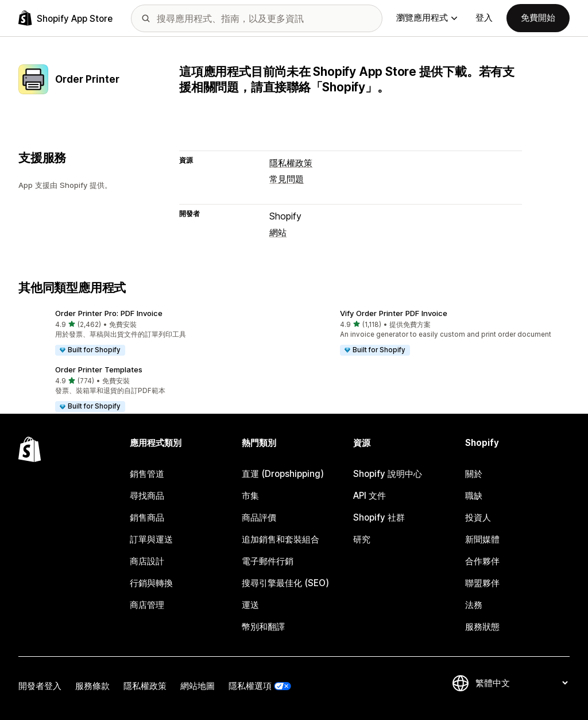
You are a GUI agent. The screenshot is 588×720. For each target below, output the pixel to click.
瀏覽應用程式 (427, 18)
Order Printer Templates (99, 369)
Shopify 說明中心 (388, 474)
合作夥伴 (482, 561)
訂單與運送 (151, 539)
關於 (474, 474)
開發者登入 (40, 686)
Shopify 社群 (379, 517)
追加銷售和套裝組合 (281, 539)
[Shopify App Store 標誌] (65, 18)
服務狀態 (482, 627)
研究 (362, 539)
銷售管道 (147, 474)
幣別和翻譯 (263, 627)
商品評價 (259, 517)
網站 (278, 232)
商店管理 (147, 605)
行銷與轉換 (151, 583)
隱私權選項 (250, 686)
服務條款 (92, 686)
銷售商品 (147, 517)
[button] (152, 333)
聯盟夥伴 (482, 583)
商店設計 (147, 561)
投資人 (478, 517)
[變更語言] (521, 683)
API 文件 (370, 496)
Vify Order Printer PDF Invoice (394, 313)
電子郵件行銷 (268, 561)
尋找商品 (147, 496)
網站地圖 (198, 686)
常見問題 (287, 179)
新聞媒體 (482, 539)
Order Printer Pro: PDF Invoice (109, 313)
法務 (474, 605)
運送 (250, 605)
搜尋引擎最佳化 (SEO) (285, 583)
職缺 (474, 496)
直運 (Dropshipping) (283, 474)
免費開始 (538, 18)
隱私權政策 (291, 163)
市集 (250, 496)
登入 (484, 18)
